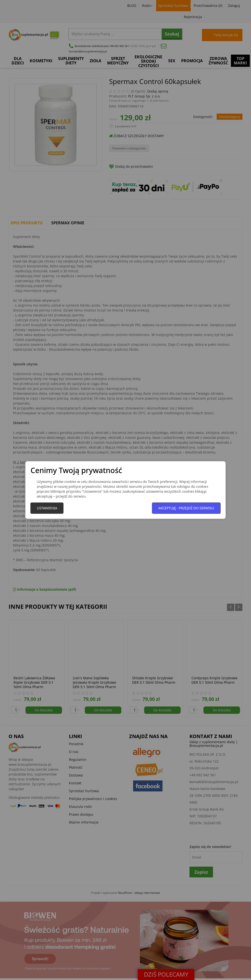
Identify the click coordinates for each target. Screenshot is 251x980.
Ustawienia (47, 508)
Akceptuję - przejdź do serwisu (186, 508)
